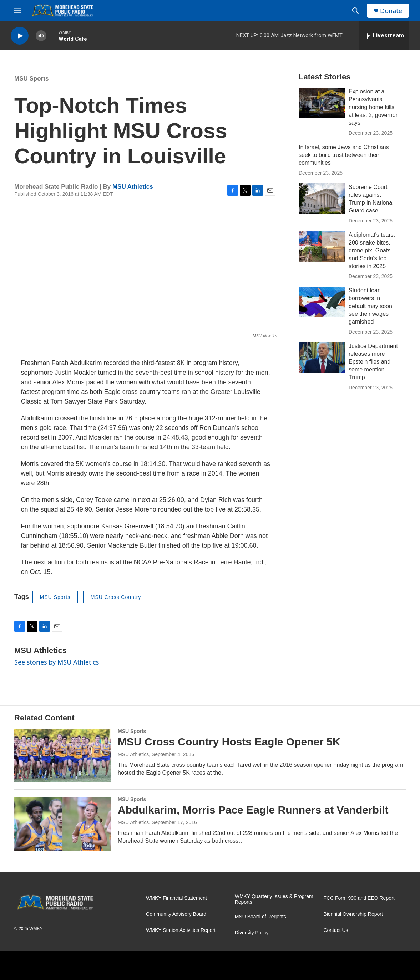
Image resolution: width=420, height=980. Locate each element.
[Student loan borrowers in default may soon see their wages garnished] (322, 302)
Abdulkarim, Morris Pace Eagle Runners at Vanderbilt (253, 810)
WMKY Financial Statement (176, 898)
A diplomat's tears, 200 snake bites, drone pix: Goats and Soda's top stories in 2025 (372, 250)
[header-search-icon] (355, 11)
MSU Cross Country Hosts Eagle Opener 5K (229, 742)
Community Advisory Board (176, 914)
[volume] (41, 36)
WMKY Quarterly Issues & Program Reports (274, 899)
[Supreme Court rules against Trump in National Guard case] (322, 199)
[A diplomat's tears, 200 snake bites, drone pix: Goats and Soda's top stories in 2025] (322, 246)
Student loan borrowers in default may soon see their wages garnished (370, 306)
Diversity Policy (252, 933)
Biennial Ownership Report (353, 914)
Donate (391, 11)
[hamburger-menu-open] (17, 11)
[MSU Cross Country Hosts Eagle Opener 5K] (62, 755)
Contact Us (336, 930)
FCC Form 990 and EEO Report (359, 898)
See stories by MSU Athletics (57, 662)
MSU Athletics (133, 187)
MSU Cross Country (116, 597)
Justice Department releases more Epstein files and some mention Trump (373, 362)
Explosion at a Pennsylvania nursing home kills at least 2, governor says (373, 107)
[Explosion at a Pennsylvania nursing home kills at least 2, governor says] (322, 103)
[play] (20, 36)
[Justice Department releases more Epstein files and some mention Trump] (322, 358)
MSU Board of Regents (260, 917)
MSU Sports (31, 79)
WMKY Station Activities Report (181, 930)
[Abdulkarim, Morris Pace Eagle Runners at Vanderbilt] (62, 823)
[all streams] (384, 36)
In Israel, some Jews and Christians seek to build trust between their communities (344, 155)
